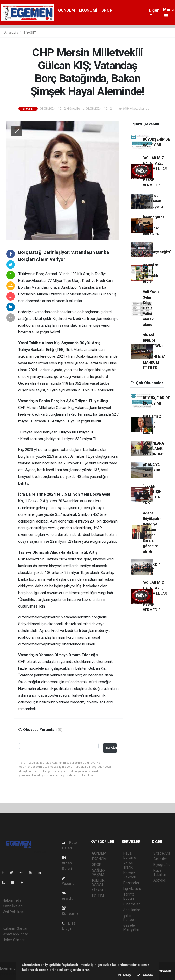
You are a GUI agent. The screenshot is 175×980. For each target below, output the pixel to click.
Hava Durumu (130, 855)
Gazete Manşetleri (132, 927)
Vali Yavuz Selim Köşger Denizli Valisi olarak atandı (151, 308)
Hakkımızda (12, 900)
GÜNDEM (66, 10)
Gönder (111, 748)
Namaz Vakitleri (130, 875)
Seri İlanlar (132, 910)
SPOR (107, 10)
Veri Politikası (13, 912)
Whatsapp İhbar (15, 934)
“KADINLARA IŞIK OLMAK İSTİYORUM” (153, 449)
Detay (125, 975)
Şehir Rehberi (129, 918)
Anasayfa (11, 33)
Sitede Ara (162, 853)
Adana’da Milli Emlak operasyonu (153, 201)
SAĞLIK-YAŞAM (99, 872)
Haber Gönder (14, 940)
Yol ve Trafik (128, 865)
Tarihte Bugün (129, 896)
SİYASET (30, 33)
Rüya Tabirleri (160, 872)
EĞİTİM (98, 896)
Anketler (160, 859)
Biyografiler (163, 865)
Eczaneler (131, 883)
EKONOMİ (88, 10)
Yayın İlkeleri (12, 906)
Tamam (145, 975)
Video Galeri (67, 863)
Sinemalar (131, 904)
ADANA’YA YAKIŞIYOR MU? (151, 470)
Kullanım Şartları (15, 928)
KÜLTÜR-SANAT (99, 882)
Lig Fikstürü (132, 889)
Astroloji (160, 880)
